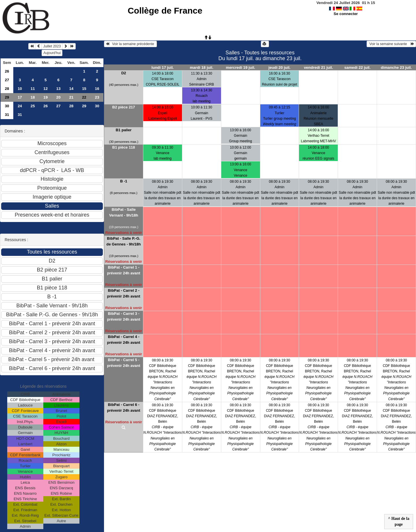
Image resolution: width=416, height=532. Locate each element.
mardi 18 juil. (201, 68)
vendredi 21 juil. (318, 68)
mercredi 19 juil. (241, 68)
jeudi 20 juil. (279, 68)
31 (7, 115)
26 (7, 71)
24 (20, 106)
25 (33, 106)
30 (7, 106)
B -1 (124, 181)
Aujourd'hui (52, 53)
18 (33, 97)
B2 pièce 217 (124, 107)
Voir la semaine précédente (130, 44)
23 (97, 97)
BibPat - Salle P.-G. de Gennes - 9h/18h (123, 241)
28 (7, 89)
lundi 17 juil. (162, 68)
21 (71, 97)
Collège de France (165, 11)
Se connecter (346, 14)
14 (71, 89)
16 (97, 89)
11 (33, 89)
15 (84, 89)
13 (58, 89)
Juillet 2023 (52, 46)
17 (20, 97)
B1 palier (123, 130)
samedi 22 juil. (357, 68)
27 (7, 80)
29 (7, 97)
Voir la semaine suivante (391, 44)
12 (45, 89)
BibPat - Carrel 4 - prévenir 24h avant (123, 340)
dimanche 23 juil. (396, 68)
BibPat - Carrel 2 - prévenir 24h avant (123, 293)
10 (20, 89)
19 (45, 97)
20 (58, 97)
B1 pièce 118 (124, 147)
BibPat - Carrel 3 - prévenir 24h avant (123, 316)
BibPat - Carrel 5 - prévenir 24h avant (123, 363)
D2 (124, 73)
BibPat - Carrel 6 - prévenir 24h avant (123, 408)
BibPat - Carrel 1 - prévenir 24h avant (123, 270)
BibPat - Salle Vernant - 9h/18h (124, 212)
